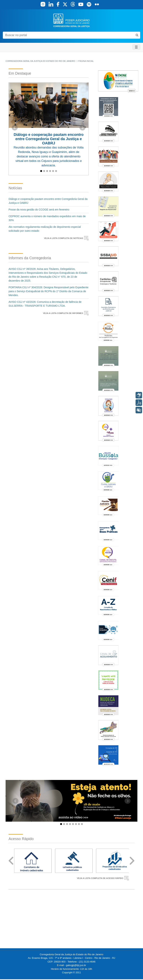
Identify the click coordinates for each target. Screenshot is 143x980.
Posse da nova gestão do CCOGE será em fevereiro (39, 210)
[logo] (71, 20)
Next (132, 861)
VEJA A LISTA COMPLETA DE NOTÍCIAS (63, 238)
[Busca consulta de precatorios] (137, 35)
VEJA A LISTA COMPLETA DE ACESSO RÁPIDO (100, 878)
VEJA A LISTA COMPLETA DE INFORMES (63, 313)
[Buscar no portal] (68, 35)
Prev (11, 861)
